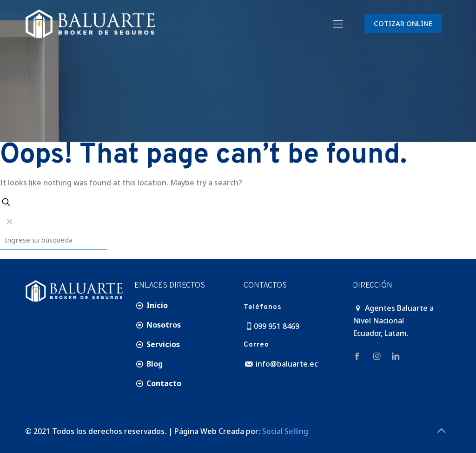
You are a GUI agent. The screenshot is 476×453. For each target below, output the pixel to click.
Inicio (151, 305)
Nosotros (158, 325)
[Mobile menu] (338, 23)
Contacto (158, 383)
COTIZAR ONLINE (403, 23)
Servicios (157, 344)
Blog (149, 364)
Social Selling (285, 431)
